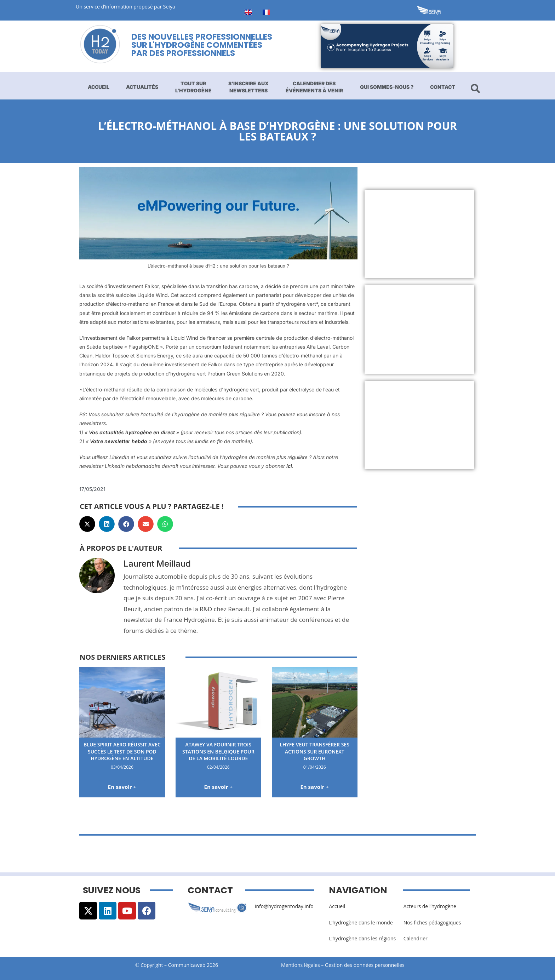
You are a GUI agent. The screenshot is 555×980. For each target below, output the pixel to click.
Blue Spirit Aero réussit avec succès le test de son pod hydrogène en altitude (122, 751)
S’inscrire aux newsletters (248, 87)
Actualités (142, 87)
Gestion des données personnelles (367, 965)
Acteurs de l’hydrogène (430, 906)
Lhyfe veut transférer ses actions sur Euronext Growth (314, 751)
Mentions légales (301, 965)
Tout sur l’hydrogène (193, 87)
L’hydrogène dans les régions (362, 938)
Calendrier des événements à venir (314, 87)
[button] (87, 524)
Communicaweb (187, 965)
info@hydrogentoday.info (284, 906)
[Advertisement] (420, 234)
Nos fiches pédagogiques (432, 922)
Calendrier (416, 938)
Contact (443, 87)
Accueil (99, 87)
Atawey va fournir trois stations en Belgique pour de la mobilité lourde (218, 751)
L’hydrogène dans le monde (361, 922)
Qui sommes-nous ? (387, 87)
